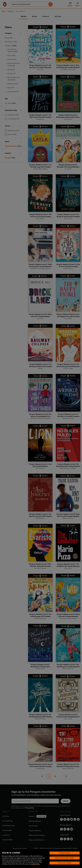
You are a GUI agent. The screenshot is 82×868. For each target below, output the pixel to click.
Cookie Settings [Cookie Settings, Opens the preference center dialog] (65, 853)
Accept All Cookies (65, 863)
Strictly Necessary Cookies (65, 858)
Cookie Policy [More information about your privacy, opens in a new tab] (35, 864)
